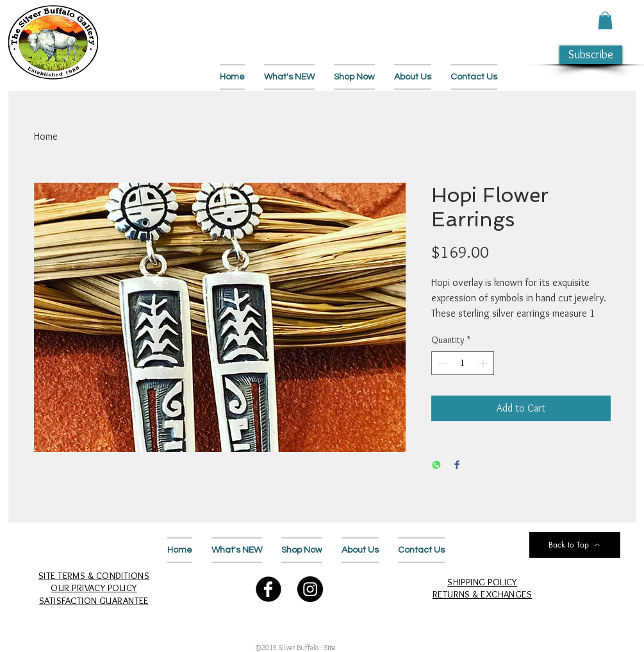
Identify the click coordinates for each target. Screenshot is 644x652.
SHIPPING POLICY (482, 582)
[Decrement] (441, 363)
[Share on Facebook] (457, 466)
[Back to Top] (575, 545)
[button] (605, 20)
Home (46, 136)
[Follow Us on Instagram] (310, 589)
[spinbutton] (463, 363)
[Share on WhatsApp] (436, 466)
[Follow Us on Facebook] (268, 589)
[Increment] (484, 363)
